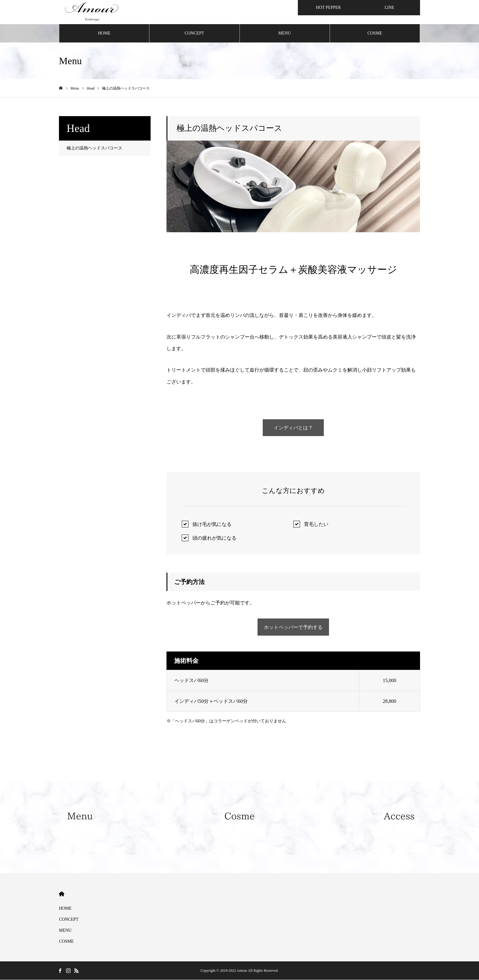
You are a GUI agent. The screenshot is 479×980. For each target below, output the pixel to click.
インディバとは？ (293, 428)
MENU (285, 33)
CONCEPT (194, 33)
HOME (104, 33)
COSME (375, 33)
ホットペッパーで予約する (293, 628)
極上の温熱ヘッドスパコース (94, 148)
